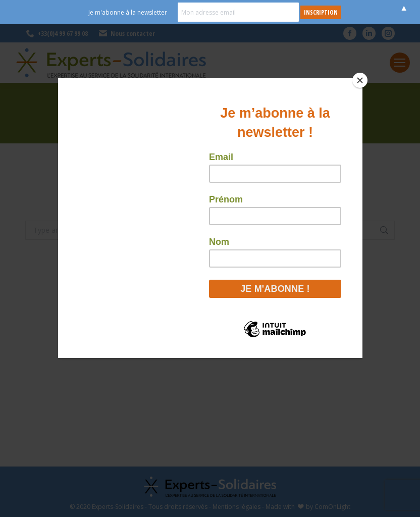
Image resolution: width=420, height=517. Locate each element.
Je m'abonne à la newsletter (128, 12)
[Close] (360, 80)
